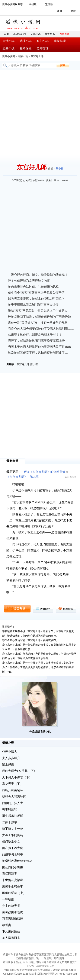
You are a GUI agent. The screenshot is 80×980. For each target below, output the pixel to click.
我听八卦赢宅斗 (13, 790)
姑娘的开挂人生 (13, 803)
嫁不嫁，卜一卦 (13, 829)
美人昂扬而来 (11, 938)
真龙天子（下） (13, 784)
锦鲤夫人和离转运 (14, 797)
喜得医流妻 (10, 874)
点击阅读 (19, 608)
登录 (73, 11)
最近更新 (50, 34)
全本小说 (35, 34)
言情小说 (9, 41)
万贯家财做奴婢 (13, 919)
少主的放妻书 (11, 906)
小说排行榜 (20, 34)
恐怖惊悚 (43, 48)
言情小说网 (48, 974)
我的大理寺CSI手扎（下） (19, 771)
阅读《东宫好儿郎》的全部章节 (44, 472)
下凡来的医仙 (11, 932)
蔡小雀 (60, 168)
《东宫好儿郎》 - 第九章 (23, 477)
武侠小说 (26, 41)
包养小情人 (10, 752)
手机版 (33, 4)
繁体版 (49, 4)
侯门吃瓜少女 (11, 842)
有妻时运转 (10, 809)
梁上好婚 (8, 765)
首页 (6, 34)
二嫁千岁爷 (10, 822)
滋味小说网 (23, 23)
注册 (60, 11)
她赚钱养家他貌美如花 (17, 861)
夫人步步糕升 (11, 758)
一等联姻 (8, 899)
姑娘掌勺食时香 (13, 854)
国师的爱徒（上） (14, 893)
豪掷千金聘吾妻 (13, 887)
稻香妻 (7, 925)
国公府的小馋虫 (13, 867)
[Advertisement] (40, 112)
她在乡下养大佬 (13, 848)
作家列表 (64, 34)
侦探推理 (60, 41)
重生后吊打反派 (13, 816)
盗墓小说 (9, 48)
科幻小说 (43, 41)
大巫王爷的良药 (13, 835)
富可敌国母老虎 (13, 912)
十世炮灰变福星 (13, 880)
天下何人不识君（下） (17, 777)
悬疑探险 (26, 48)
